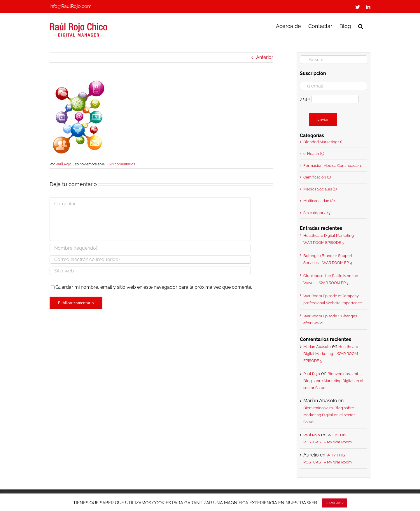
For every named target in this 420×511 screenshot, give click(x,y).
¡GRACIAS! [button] (335, 503)
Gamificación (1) (317, 177)
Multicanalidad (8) (319, 201)
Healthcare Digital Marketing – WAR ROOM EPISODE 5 (331, 354)
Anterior (265, 57)
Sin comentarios (122, 164)
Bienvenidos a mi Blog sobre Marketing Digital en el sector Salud (333, 381)
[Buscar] (304, 60)
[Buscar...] (334, 60)
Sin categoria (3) (317, 213)
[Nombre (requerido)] (150, 248)
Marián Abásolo (317, 347)
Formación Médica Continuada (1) (333, 166)
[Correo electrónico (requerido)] (150, 259)
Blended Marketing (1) (323, 142)
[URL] (150, 271)
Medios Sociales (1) (320, 189)
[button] (361, 26)
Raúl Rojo (63, 164)
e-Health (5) (314, 154)
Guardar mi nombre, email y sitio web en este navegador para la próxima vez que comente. (154, 287)
